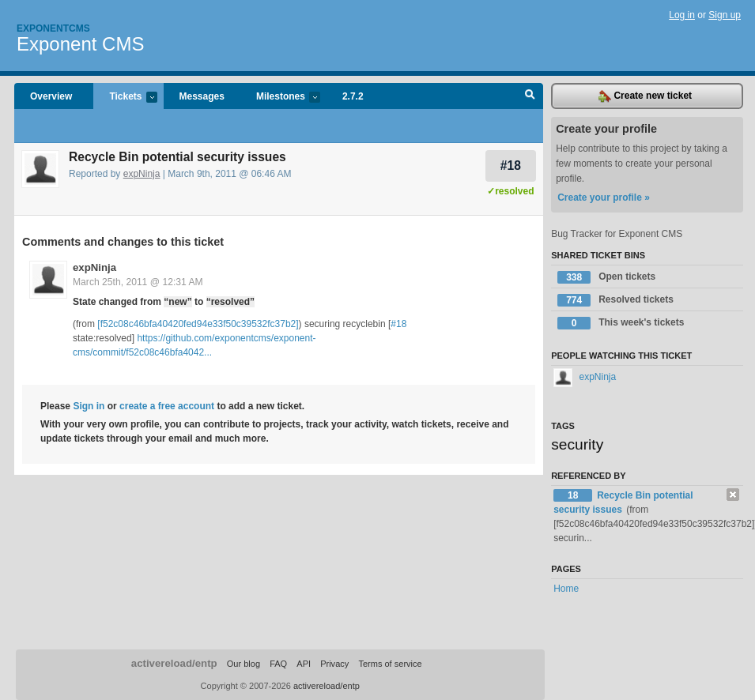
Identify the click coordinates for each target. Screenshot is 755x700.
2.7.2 (353, 96)
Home (566, 589)
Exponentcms (53, 28)
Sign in (89, 406)
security (577, 444)
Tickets (125, 98)
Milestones (280, 98)
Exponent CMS (80, 44)
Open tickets (606, 277)
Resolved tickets (615, 300)
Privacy (334, 664)
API (304, 664)
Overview (51, 96)
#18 (511, 166)
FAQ (278, 664)
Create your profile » (604, 198)
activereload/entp (174, 663)
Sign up (725, 15)
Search (530, 96)
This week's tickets (621, 323)
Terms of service (390, 664)
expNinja (142, 174)
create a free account (167, 406)
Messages (202, 96)
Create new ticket (645, 96)
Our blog (243, 664)
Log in (682, 15)
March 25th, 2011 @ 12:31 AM (138, 282)
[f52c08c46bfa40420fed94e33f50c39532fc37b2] (198, 324)
